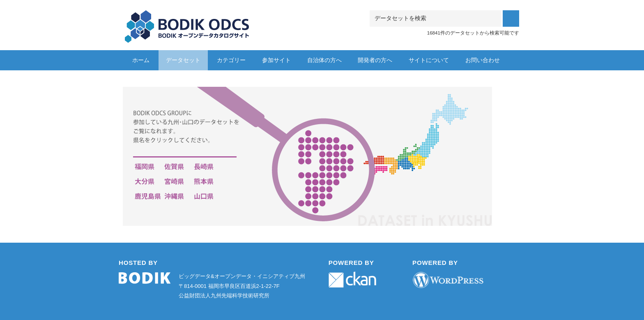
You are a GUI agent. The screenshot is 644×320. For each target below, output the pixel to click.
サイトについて (429, 60)
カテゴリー (231, 60)
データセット (183, 60)
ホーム (141, 60)
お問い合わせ (483, 60)
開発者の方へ (375, 60)
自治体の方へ (324, 60)
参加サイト (276, 60)
